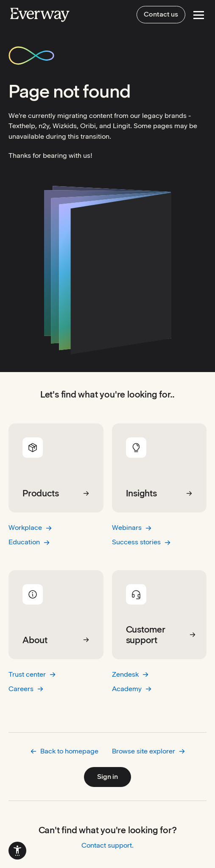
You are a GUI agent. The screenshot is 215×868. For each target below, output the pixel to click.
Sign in (107, 777)
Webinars (132, 528)
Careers (26, 689)
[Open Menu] (199, 15)
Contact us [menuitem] (161, 14)
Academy (132, 689)
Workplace (30, 528)
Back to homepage (64, 751)
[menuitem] (17, 851)
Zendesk (130, 674)
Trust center (32, 674)
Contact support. (107, 845)
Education (29, 542)
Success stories (141, 542)
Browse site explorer (149, 751)
